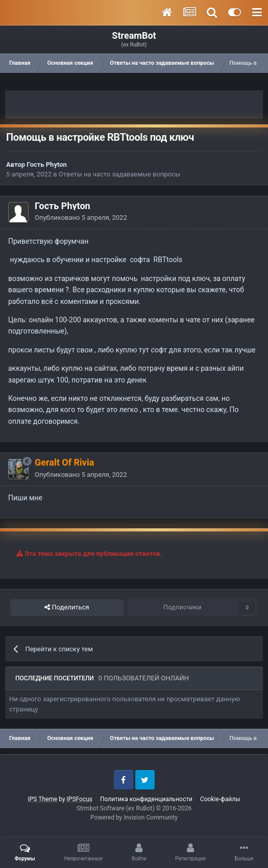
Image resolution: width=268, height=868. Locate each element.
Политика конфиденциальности (146, 799)
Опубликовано (81, 218)
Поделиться (67, 607)
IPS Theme (43, 799)
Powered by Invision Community (134, 818)
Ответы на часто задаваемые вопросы (119, 174)
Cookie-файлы (220, 799)
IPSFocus (80, 799)
